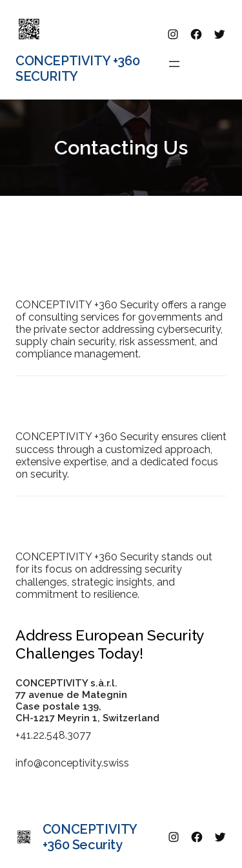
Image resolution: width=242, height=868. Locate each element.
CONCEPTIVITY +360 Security (77, 69)
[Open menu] (174, 64)
